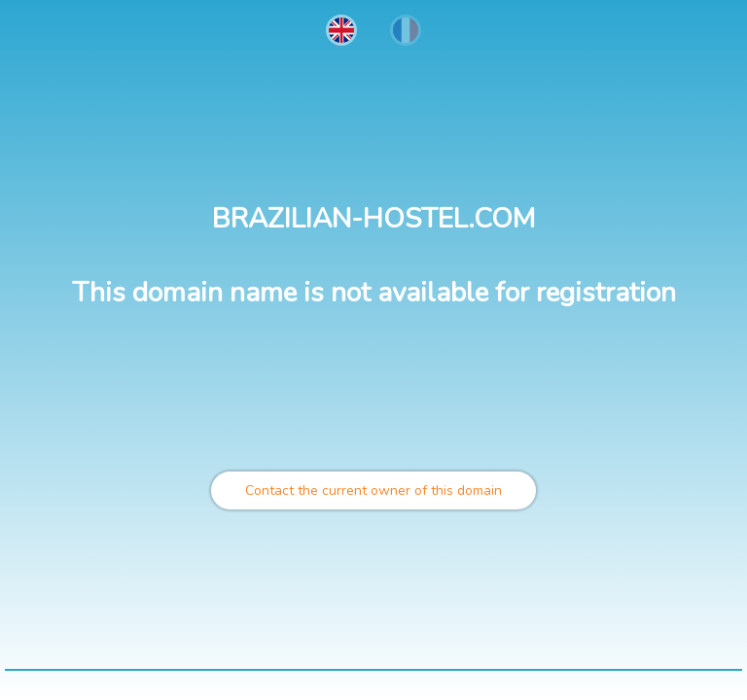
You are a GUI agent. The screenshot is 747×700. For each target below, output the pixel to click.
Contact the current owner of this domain (373, 490)
